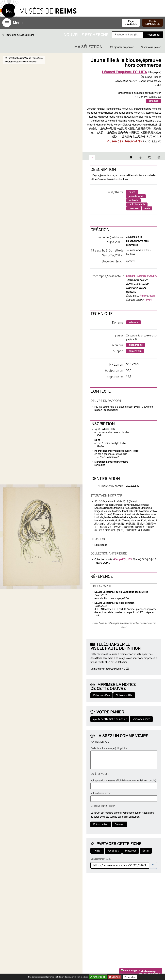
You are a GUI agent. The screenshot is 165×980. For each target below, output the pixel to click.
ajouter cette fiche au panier (110, 719)
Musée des (124, 141)
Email (146, 851)
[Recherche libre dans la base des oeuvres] (128, 35)
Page (131, 23)
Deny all (116, 977)
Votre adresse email (100, 793)
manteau (134, 209)
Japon (151, 296)
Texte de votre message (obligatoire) (109, 749)
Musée (153, 23)
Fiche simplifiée (101, 696)
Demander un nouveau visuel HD (108, 669)
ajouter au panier (122, 47)
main (147, 209)
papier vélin (135, 351)
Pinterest (131, 851)
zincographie (136, 345)
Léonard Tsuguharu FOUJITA (141, 276)
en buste (133, 201)
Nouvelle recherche (86, 35)
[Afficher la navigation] (7, 23)
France (143, 296)
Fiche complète (124, 696)
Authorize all (98, 977)
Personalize (131, 977)
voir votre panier (150, 47)
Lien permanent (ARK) (101, 859)
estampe (154, 101)
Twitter (97, 851)
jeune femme (136, 196)
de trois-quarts (137, 204)
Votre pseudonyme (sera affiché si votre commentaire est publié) (123, 781)
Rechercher (153, 35)
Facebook (113, 851)
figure (132, 192)
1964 (149, 300)
